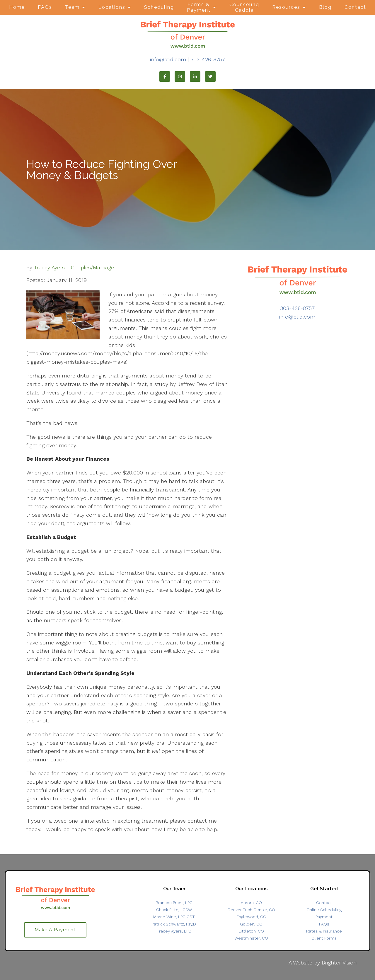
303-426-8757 (208, 59)
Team (72, 7)
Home (17, 7)
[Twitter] (210, 76)
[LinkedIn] (195, 76)
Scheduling (159, 7)
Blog (325, 7)
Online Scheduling (324, 910)
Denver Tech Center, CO (251, 910)
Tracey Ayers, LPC (174, 931)
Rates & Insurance (324, 931)
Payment (324, 917)
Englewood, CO (251, 917)
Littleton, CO (251, 931)
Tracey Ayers (49, 268)
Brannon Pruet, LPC (174, 903)
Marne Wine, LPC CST (174, 917)
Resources (286, 7)
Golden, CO (251, 924)
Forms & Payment (199, 7)
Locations (112, 7)
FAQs (45, 7)
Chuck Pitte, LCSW (174, 910)
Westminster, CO (251, 938)
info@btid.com (168, 59)
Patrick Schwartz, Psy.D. (174, 924)
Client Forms (324, 938)
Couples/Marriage (92, 268)
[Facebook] (165, 76)
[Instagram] (180, 76)
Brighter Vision (339, 963)
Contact (355, 7)
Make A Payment (55, 930)
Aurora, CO (251, 903)
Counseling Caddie (244, 7)
